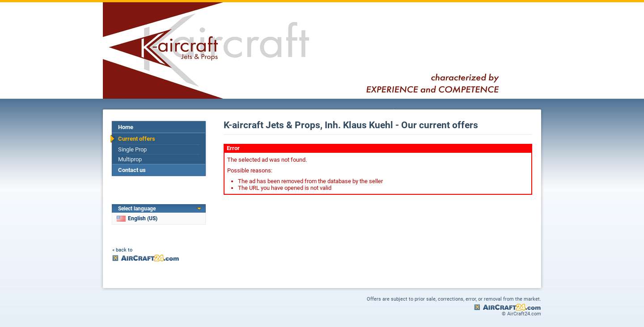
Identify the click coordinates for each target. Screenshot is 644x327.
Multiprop (130, 159)
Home (126, 127)
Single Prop (132, 149)
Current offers (137, 139)
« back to (122, 250)
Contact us (132, 170)
